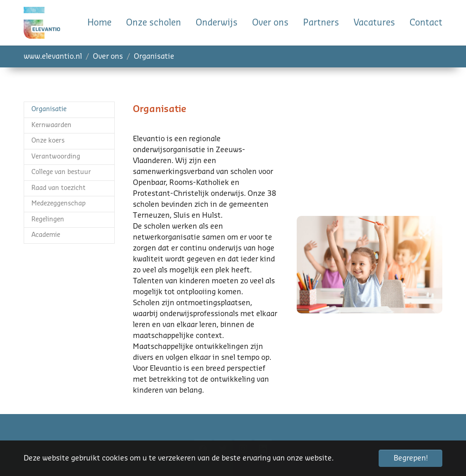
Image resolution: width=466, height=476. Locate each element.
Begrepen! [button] (411, 458)
